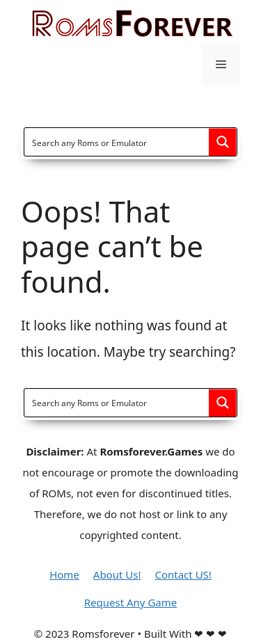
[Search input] (117, 142)
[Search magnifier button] (223, 142)
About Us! (117, 574)
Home (64, 574)
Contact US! (183, 574)
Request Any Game (130, 602)
